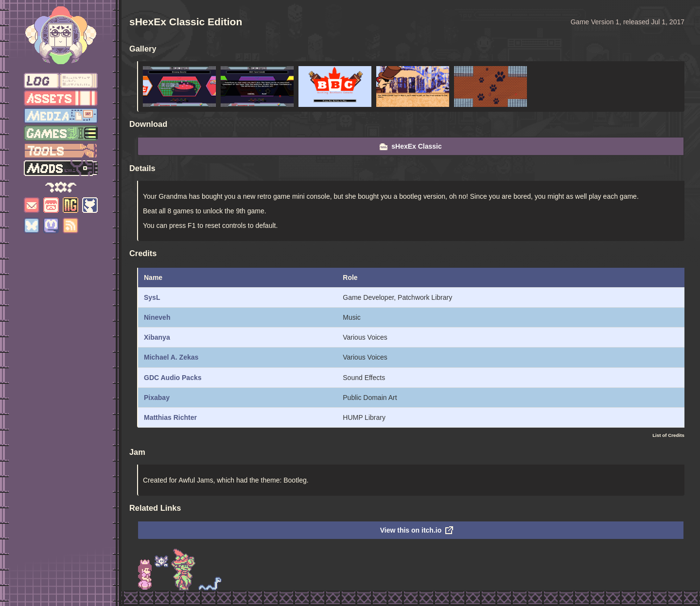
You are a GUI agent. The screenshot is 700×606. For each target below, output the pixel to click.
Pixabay (157, 398)
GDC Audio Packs (173, 378)
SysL (152, 297)
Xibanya (157, 337)
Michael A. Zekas (171, 357)
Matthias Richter (170, 417)
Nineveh (157, 317)
